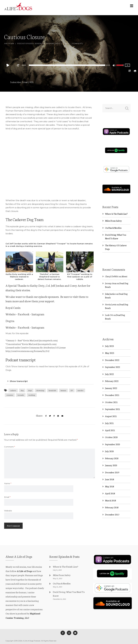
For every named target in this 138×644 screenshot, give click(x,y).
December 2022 (112, 360)
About (124, 276)
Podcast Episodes (26, 43)
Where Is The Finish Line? (116, 214)
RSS (31, 82)
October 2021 (111, 402)
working (32, 395)
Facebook (24, 314)
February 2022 (112, 381)
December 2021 (112, 395)
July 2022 (109, 374)
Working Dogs (53, 43)
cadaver (13, 390)
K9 (72, 390)
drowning (40, 390)
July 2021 (109, 423)
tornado (21, 395)
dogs (30, 390)
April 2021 (110, 430)
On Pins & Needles (113, 228)
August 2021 (111, 416)
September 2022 (113, 367)
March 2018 (111, 500)
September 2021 (113, 409)
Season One (40, 43)
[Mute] (114, 66)
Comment (10, 447)
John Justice (110, 294)
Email (25, 82)
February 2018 (112, 508)
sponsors (53, 296)
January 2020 (111, 465)
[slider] (67, 65)
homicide (52, 390)
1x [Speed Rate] (128, 65)
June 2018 (110, 479)
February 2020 (112, 458)
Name (8, 483)
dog (22, 390)
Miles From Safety (113, 221)
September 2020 (113, 444)
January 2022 (111, 388)
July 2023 (109, 346)
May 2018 (110, 486)
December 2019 (112, 472)
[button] (50, 381)
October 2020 (111, 437)
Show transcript (19, 381)
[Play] (8, 65)
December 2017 (112, 514)
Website (11, 314)
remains (10, 395)
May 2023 (110, 353)
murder (80, 390)
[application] (67, 65)
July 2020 (109, 451)
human (63, 390)
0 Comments (77, 43)
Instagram (38, 314)
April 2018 (110, 493)
